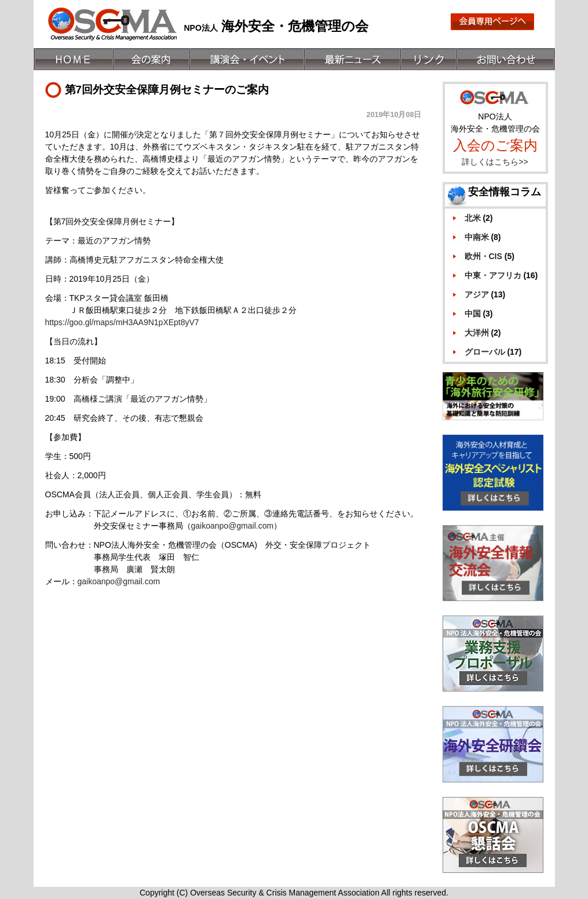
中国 (473, 314)
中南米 (477, 237)
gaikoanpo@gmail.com (233, 526)
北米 (473, 218)
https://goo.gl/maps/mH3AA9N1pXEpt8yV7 (122, 322)
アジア (477, 294)
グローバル (485, 352)
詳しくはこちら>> (495, 162)
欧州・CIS (483, 256)
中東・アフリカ (493, 275)
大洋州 (477, 333)
